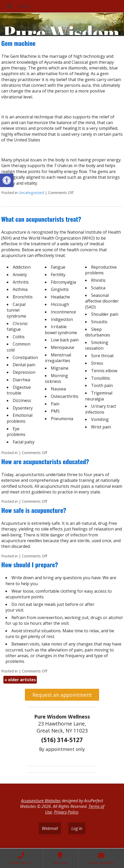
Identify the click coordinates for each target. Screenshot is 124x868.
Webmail (50, 828)
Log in (77, 828)
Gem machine (18, 43)
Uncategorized (31, 193)
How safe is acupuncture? (34, 510)
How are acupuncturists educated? (45, 461)
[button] (7, 180)
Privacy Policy (66, 812)
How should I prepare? (30, 564)
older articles (20, 680)
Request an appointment (62, 695)
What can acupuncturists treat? (41, 219)
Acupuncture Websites (41, 801)
